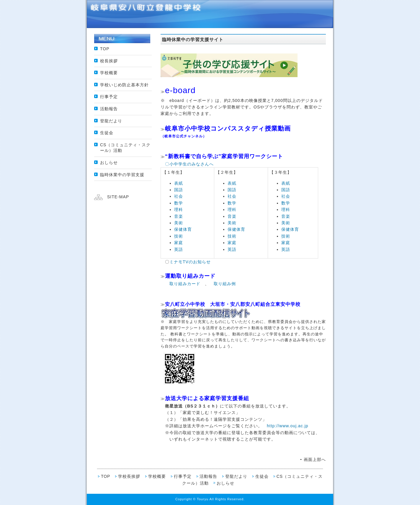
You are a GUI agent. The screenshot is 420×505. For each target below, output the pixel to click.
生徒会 (107, 133)
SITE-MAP (118, 197)
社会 (179, 196)
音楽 (179, 216)
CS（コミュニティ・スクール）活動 (125, 148)
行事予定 (109, 97)
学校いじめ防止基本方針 (124, 85)
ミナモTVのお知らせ (190, 262)
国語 (179, 190)
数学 (179, 203)
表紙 (179, 183)
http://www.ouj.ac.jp (288, 426)
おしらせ (109, 163)
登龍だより (111, 121)
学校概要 (109, 73)
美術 (179, 223)
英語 (179, 249)
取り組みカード (185, 284)
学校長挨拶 (129, 476)
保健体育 (183, 229)
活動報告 (109, 109)
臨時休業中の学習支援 (122, 175)
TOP (105, 49)
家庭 (179, 243)
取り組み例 (225, 284)
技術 (179, 236)
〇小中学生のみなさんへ (189, 164)
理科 (179, 210)
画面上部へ (315, 459)
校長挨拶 (109, 61)
